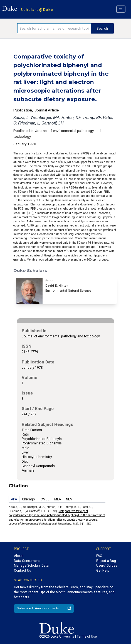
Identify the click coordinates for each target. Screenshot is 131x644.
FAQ (99, 556)
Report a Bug (106, 561)
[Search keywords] (54, 28)
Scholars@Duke (37, 9)
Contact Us (22, 571)
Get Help (103, 571)
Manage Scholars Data (31, 566)
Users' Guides (107, 566)
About (18, 556)
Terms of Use (87, 637)
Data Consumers (27, 561)
